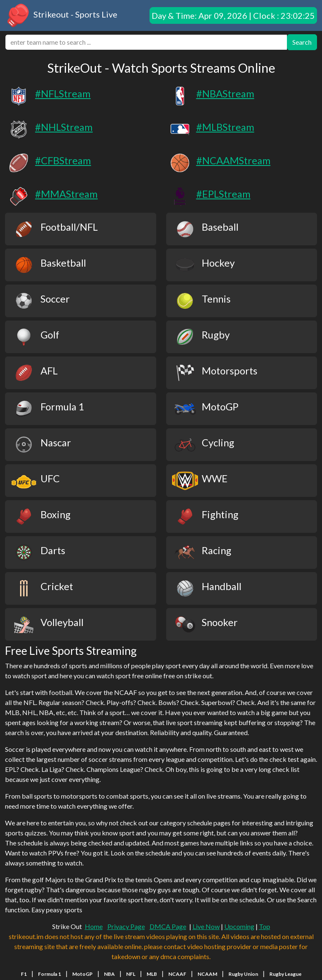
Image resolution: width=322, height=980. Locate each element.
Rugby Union (243, 974)
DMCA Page (168, 926)
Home (94, 926)
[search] (146, 42)
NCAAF (177, 974)
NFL (131, 974)
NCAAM (207, 974)
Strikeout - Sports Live (61, 15)
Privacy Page (126, 926)
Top (265, 926)
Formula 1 (49, 974)
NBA (109, 974)
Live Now (206, 926)
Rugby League (285, 974)
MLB (152, 974)
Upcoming (239, 926)
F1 (24, 974)
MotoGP (82, 974)
